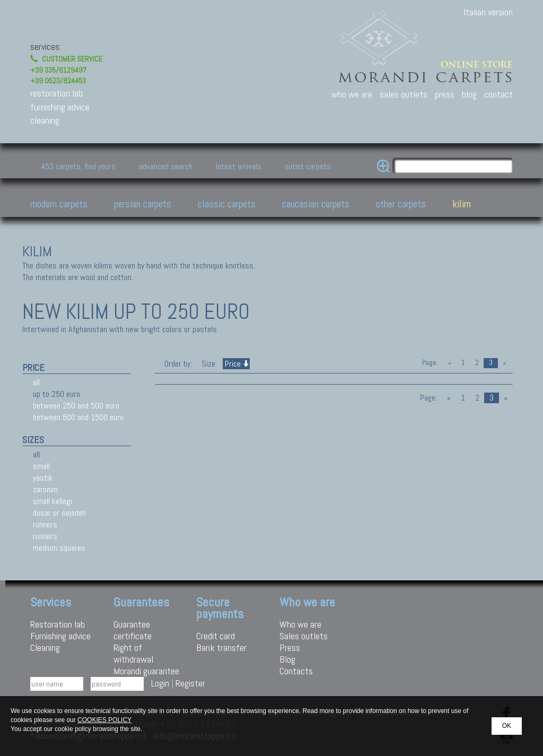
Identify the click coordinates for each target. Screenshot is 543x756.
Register (190, 683)
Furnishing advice (60, 636)
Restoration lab (58, 624)
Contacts (296, 671)
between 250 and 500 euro (76, 406)
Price (236, 364)
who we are (352, 94)
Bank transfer (221, 648)
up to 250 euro (56, 394)
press (445, 94)
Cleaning (45, 648)
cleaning (45, 120)
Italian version (488, 12)
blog (469, 94)
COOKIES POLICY (104, 720)
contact (498, 94)
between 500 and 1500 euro (78, 417)
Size (208, 364)
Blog (287, 659)
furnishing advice (60, 107)
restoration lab (56, 93)
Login (160, 683)
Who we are (300, 624)
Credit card (216, 636)
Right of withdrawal (133, 653)
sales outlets (404, 94)
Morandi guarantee (146, 671)
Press (290, 648)
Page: (430, 363)
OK (507, 726)
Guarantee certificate (133, 630)
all (36, 382)
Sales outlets (304, 636)
